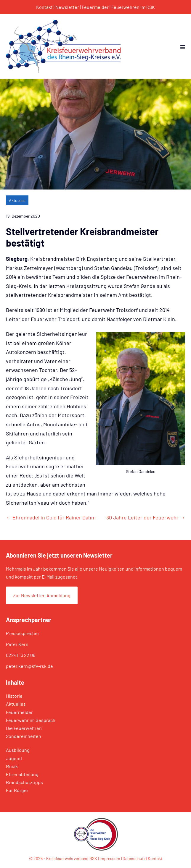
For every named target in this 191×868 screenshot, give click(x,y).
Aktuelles (17, 200)
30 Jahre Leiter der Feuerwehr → (146, 517)
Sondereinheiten (24, 736)
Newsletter (67, 7)
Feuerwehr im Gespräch (31, 720)
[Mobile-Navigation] (183, 47)
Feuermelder (95, 7)
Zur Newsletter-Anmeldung (42, 595)
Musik (12, 766)
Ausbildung (18, 750)
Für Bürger (17, 790)
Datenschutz (134, 858)
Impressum (110, 858)
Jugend (14, 758)
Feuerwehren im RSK (133, 7)
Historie (14, 696)
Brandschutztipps (24, 782)
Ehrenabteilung (22, 774)
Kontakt (44, 7)
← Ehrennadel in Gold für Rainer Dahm (51, 517)
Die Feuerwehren (24, 728)
